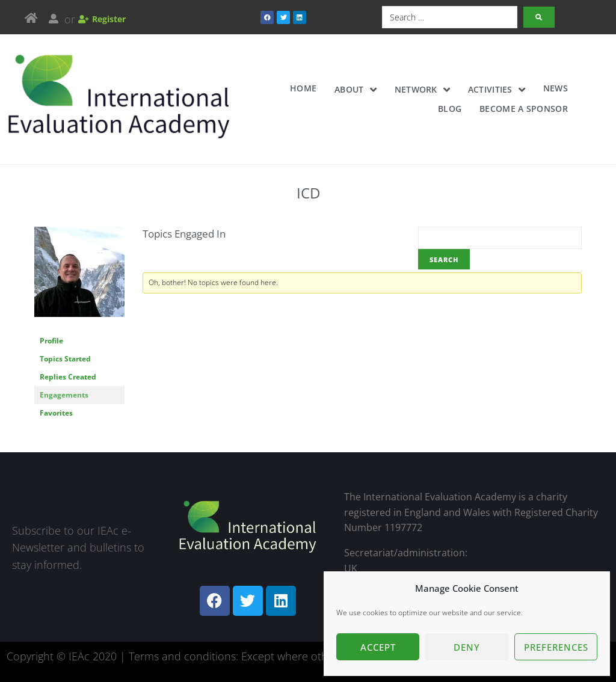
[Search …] (450, 17)
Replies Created (68, 377)
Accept (378, 647)
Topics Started (65, 359)
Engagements (64, 395)
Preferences (556, 647)
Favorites (56, 413)
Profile (51, 341)
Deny (467, 647)
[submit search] (539, 17)
